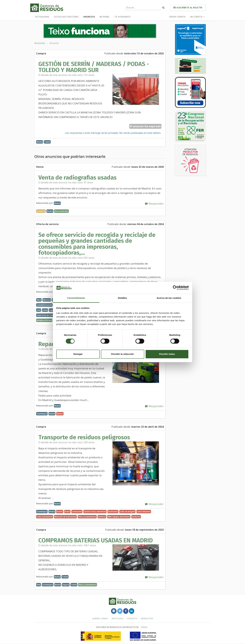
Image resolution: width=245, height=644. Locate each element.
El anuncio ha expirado (145, 126)
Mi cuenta (197, 17)
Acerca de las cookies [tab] (169, 298)
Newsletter (147, 618)
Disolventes (113, 511)
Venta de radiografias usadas (77, 177)
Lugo (51, 310)
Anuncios (89, 17)
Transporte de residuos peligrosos (84, 437)
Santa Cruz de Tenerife (47, 315)
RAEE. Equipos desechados (119, 517)
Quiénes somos (100, 618)
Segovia (66, 585)
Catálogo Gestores (66, 17)
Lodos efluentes (144, 511)
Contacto (132, 618)
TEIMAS (144, 627)
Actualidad (42, 17)
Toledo (47, 142)
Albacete (47, 300)
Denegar (78, 354)
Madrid (40, 142)
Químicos (102, 517)
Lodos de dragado (127, 511)
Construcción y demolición (95, 511)
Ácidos (67, 511)
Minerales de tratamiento (65, 517)
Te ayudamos (122, 17)
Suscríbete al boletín (188, 8)
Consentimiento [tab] (76, 298)
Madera (60, 414)
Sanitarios (136, 517)
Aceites (60, 511)
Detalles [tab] (122, 298)
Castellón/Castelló (44, 305)
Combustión (77, 511)
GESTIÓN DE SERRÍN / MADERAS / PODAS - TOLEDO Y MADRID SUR (94, 67)
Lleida (45, 310)
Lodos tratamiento (45, 517)
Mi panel (105, 17)
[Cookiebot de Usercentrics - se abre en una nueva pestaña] (175, 288)
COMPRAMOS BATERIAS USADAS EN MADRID (96, 540)
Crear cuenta (177, 17)
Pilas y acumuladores (87, 517)
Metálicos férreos (44, 320)
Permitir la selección (123, 354)
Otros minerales (61, 211)
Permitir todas (167, 354)
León (39, 310)
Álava (39, 300)
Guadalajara (42, 414)
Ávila (39, 585)
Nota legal (117, 618)
